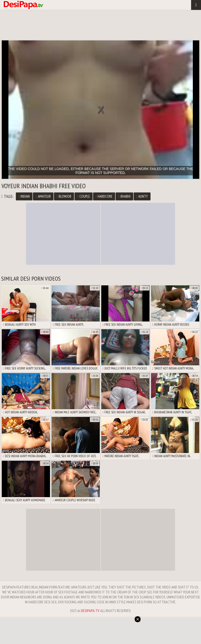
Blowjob (64, 196)
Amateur (43, 196)
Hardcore (104, 196)
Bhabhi (124, 196)
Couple (83, 196)
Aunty (142, 196)
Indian (24, 196)
